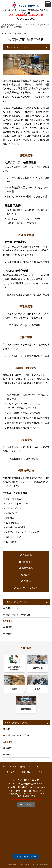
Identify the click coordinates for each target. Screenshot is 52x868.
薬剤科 (27, 575)
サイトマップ (26, 805)
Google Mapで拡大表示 (26, 857)
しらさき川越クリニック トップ (14, 25)
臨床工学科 (27, 568)
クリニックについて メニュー (17, 47)
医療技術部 (6, 27)
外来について (26, 767)
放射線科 (27, 555)
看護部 (9, 627)
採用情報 (26, 772)
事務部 (9, 634)
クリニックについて (39, 25)
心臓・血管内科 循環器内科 (18, 615)
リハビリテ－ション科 (27, 588)
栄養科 (27, 581)
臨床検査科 (27, 562)
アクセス (42, 772)
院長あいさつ (12, 608)
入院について (42, 767)
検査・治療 (10, 772)
